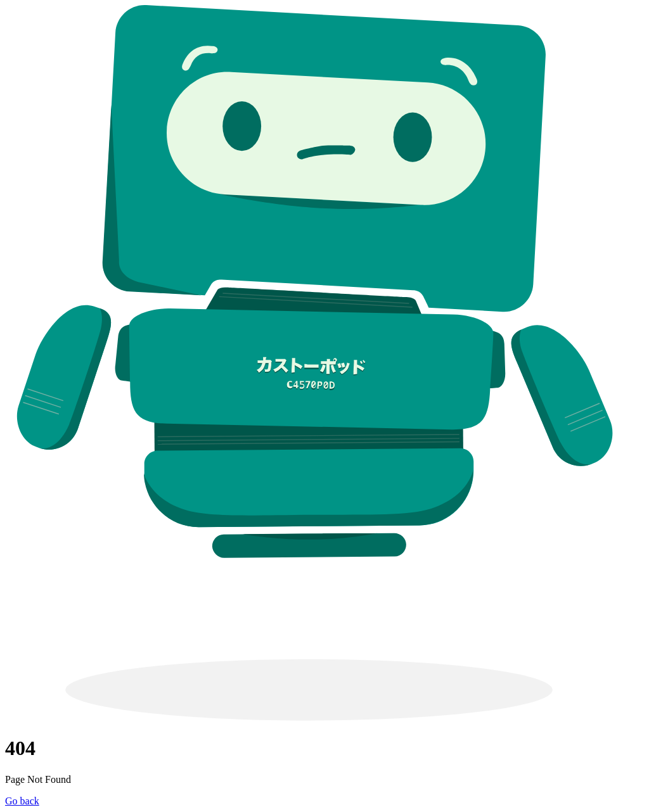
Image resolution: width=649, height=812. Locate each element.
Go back (22, 801)
